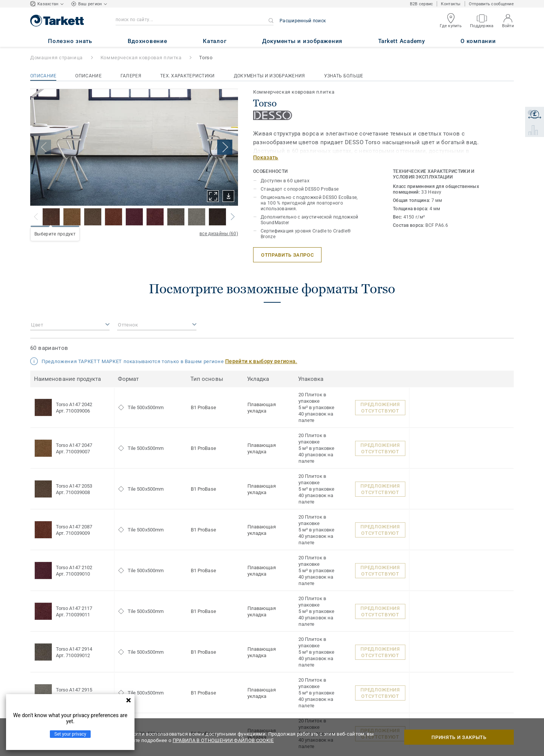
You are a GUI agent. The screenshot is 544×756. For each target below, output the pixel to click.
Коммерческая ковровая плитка (141, 58)
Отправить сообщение (491, 4)
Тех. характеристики (188, 76)
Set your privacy (70, 734)
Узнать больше (344, 76)
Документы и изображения (270, 76)
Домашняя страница (56, 58)
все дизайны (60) (219, 234)
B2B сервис (422, 4)
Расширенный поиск (303, 21)
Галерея (131, 76)
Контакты (451, 4)
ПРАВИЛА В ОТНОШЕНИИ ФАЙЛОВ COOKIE (223, 740)
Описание (43, 76)
